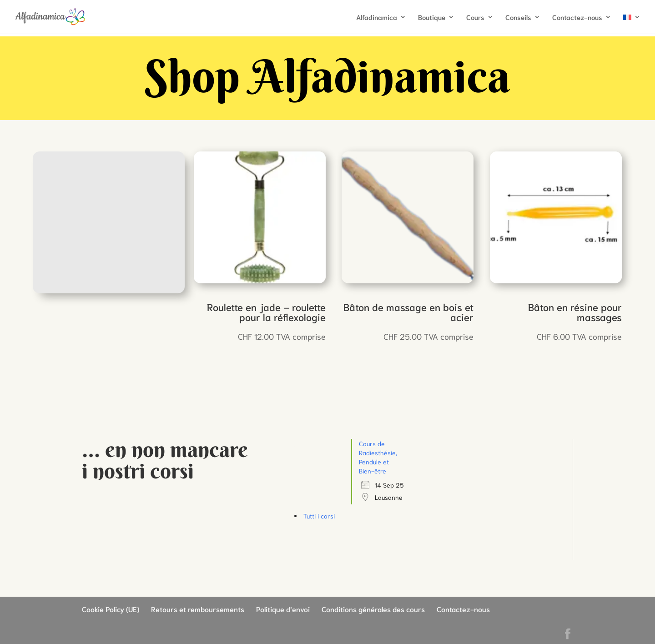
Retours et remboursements (198, 609)
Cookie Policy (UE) (111, 609)
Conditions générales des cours (373, 609)
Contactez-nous (577, 18)
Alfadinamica (377, 18)
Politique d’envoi (283, 609)
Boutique (432, 18)
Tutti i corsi (319, 516)
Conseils (518, 18)
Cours (475, 18)
